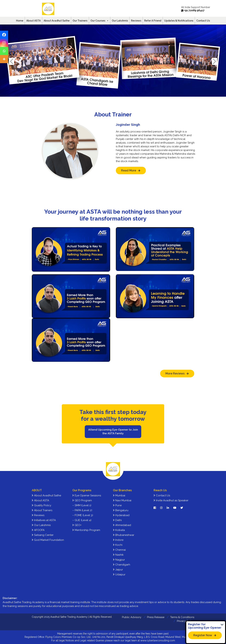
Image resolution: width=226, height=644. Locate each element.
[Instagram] (4, 43)
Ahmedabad (122, 525)
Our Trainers (80, 21)
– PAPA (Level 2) (82, 510)
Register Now (203, 635)
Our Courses (100, 21)
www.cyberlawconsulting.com (158, 640)
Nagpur (119, 560)
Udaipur (119, 575)
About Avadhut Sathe (57, 21)
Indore (118, 540)
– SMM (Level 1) (82, 505)
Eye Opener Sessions (87, 495)
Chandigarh (122, 565)
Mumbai (119, 495)
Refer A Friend (153, 21)
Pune (117, 505)
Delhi (117, 520)
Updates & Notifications (179, 21)
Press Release (156, 617)
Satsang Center (43, 535)
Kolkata (119, 530)
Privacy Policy (186, 621)
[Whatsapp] (4, 51)
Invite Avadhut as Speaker (171, 500)
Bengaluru (121, 510)
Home (20, 21)
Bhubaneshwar (124, 535)
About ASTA (33, 21)
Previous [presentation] (11, 61)
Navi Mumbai (122, 500)
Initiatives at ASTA (44, 520)
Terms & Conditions (182, 617)
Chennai (119, 550)
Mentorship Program (86, 530)
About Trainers (42, 510)
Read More (129, 170)
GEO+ (77, 525)
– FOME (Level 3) (83, 515)
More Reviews (175, 374)
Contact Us (203, 21)
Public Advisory (132, 617)
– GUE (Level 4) (82, 520)
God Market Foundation (48, 540)
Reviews (136, 21)
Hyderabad (121, 515)
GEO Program (82, 500)
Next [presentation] (215, 61)
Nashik (118, 555)
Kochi (118, 545)
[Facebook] (4, 35)
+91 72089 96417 (193, 10)
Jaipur (118, 570)
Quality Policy (41, 505)
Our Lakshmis (120, 21)
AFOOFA (38, 530)
